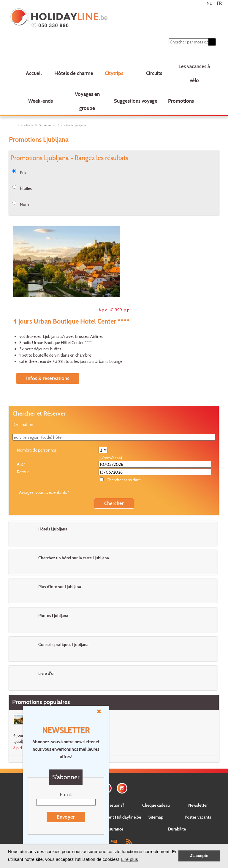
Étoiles (26, 188)
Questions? (114, 805)
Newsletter (198, 805)
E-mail (66, 794)
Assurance (114, 829)
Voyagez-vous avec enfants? (44, 492)
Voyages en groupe (87, 101)
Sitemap (156, 817)
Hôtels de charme (74, 73)
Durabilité (177, 829)
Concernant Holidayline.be (117, 817)
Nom (24, 204)
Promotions (181, 101)
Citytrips (114, 73)
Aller (21, 464)
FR (219, 3)
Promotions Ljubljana (71, 125)
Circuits (154, 73)
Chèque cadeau (156, 805)
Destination (23, 424)
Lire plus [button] (130, 859)
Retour (23, 472)
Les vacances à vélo (194, 73)
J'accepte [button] (199, 856)
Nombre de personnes (37, 450)
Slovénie (45, 125)
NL (209, 3)
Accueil (34, 73)
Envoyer (66, 817)
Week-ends (41, 101)
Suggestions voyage (136, 101)
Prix (23, 172)
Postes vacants (198, 817)
